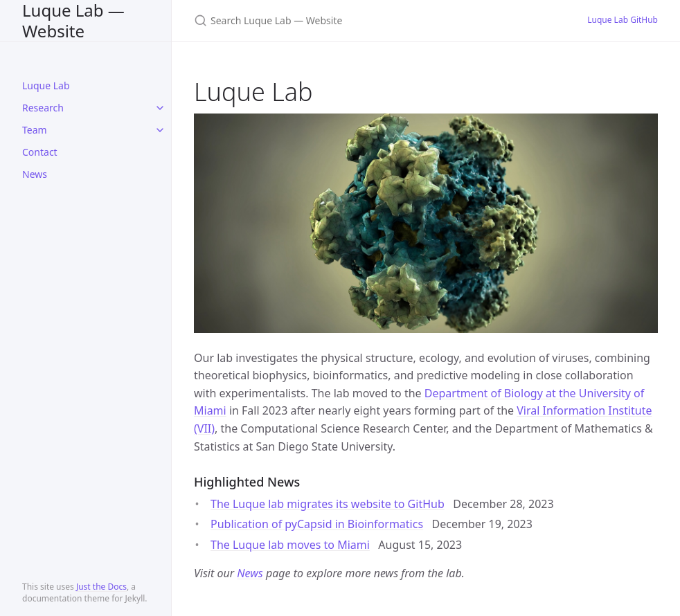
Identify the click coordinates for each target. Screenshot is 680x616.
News (35, 174)
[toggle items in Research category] (160, 108)
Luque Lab (46, 85)
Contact (40, 152)
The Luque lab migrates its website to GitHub (328, 504)
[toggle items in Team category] (160, 130)
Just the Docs (101, 587)
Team (35, 130)
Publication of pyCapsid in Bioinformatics (317, 524)
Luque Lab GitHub (623, 20)
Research (43, 108)
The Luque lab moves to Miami (290, 545)
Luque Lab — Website (73, 20)
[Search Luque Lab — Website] (357, 20)
